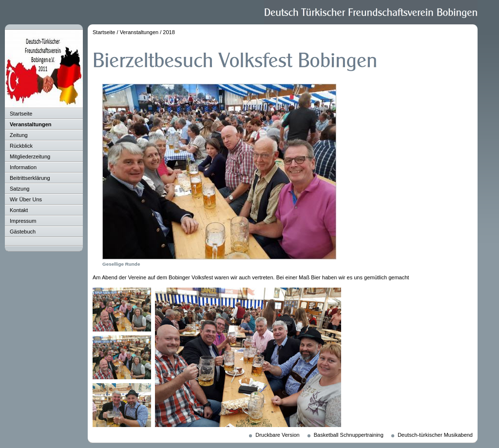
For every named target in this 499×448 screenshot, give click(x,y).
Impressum (23, 221)
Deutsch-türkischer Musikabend (435, 435)
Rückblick (21, 146)
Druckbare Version (278, 435)
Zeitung (19, 135)
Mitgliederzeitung (30, 156)
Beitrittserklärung (30, 178)
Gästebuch (23, 232)
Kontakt (19, 210)
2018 (169, 32)
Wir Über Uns (26, 199)
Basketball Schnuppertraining (349, 435)
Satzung (19, 189)
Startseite (21, 114)
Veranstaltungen (31, 124)
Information (23, 167)
